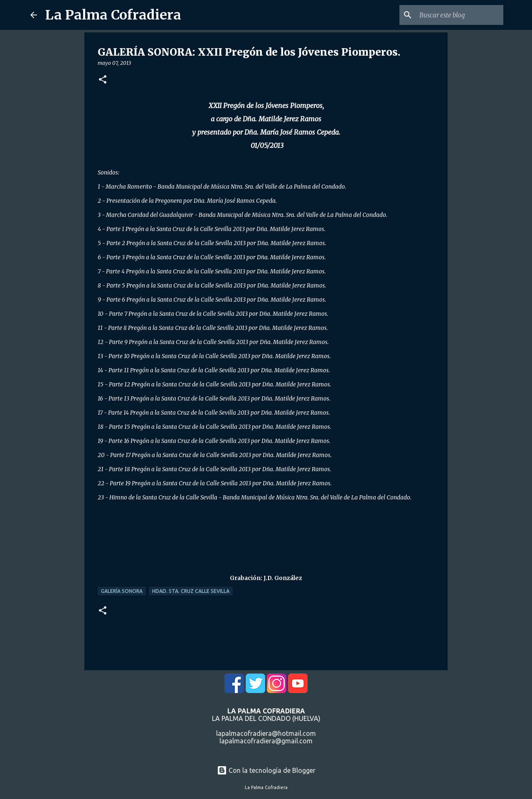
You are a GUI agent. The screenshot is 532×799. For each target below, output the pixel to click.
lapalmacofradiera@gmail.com (266, 741)
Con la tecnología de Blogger (266, 770)
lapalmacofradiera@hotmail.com (266, 733)
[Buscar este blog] (460, 15)
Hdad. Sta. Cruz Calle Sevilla (191, 591)
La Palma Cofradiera (113, 15)
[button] (103, 80)
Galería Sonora (122, 591)
